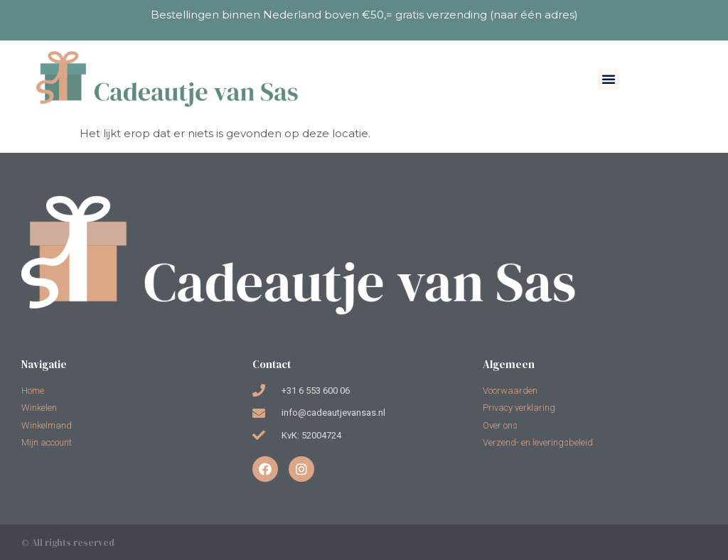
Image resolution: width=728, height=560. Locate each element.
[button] (609, 79)
